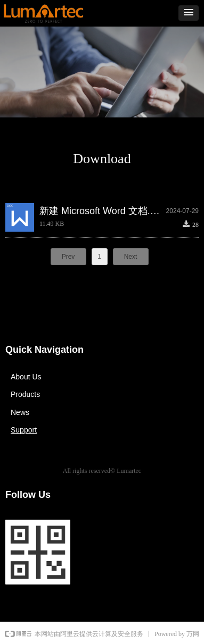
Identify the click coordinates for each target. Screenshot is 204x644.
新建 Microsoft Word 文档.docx (103, 211)
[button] (189, 13)
